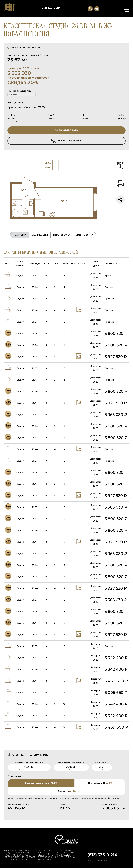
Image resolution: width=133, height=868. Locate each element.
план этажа (62, 235)
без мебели (40, 235)
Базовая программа (41, 783)
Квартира (19, 235)
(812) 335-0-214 (51, 8)
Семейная (66, 791)
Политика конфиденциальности (98, 861)
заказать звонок (66, 141)
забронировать (67, 130)
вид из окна (84, 235)
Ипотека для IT (100, 783)
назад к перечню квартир (27, 48)
